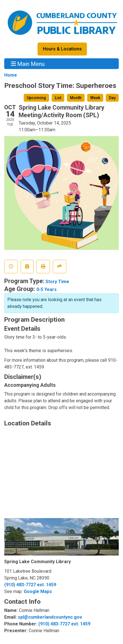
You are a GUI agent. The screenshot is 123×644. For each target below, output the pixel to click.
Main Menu (28, 64)
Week (95, 98)
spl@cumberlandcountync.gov (50, 617)
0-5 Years (47, 289)
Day (112, 98)
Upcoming (36, 98)
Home (11, 75)
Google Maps (38, 591)
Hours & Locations (62, 49)
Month (76, 98)
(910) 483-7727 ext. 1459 (30, 585)
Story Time (57, 282)
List (58, 98)
